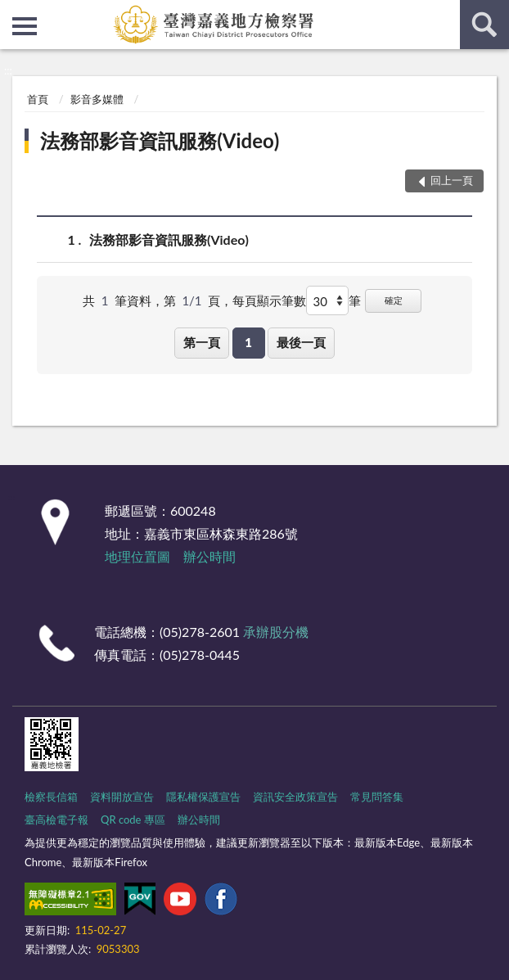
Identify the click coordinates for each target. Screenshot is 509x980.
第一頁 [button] (202, 342)
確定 (394, 300)
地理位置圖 (137, 556)
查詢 (484, 25)
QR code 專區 (133, 820)
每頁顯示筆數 (269, 300)
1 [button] (248, 342)
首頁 (38, 99)
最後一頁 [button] (301, 342)
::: (13, 12)
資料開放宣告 (122, 797)
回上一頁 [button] (452, 180)
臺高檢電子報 (56, 820)
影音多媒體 (97, 99)
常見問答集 (377, 797)
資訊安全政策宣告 (295, 797)
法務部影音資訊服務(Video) (160, 140)
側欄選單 (25, 26)
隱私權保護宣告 (203, 797)
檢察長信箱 (51, 797)
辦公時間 (209, 556)
